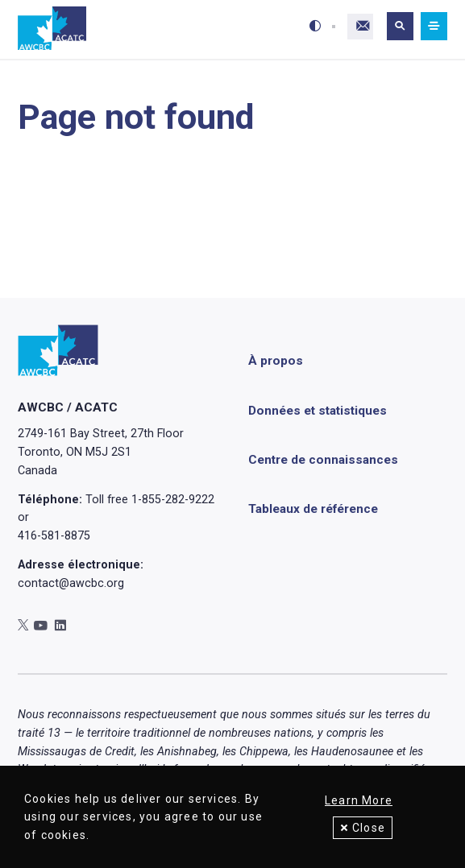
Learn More (359, 800)
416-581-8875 (54, 535)
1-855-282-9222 (173, 499)
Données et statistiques (318, 411)
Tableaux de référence (313, 509)
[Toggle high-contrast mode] (313, 27)
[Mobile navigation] (434, 26)
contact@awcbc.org (71, 583)
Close (369, 828)
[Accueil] (52, 29)
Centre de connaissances (323, 460)
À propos (276, 362)
